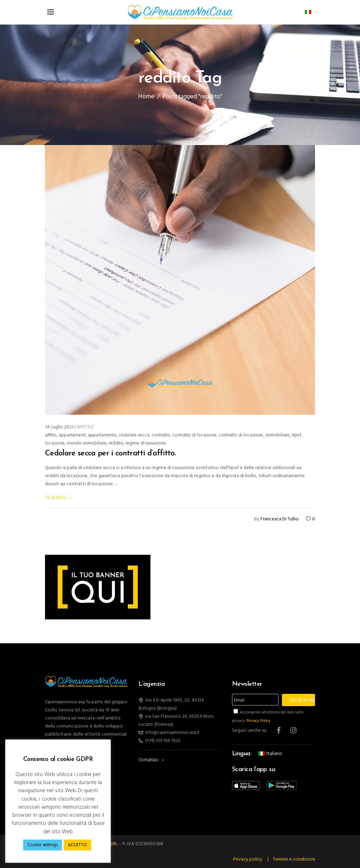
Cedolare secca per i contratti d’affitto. (110, 453)
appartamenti (72, 435)
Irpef (297, 435)
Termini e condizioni (294, 859)
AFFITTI (84, 427)
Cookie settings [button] (43, 845)
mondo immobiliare (87, 443)
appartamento (102, 435)
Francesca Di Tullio (280, 519)
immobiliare (278, 435)
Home (146, 97)
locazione (55, 443)
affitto (51, 435)
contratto (161, 435)
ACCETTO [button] (77, 845)
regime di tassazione (146, 443)
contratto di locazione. (241, 435)
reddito (116, 443)
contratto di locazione (194, 435)
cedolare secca (134, 435)
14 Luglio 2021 (59, 427)
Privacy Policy (258, 721)
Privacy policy (248, 859)
